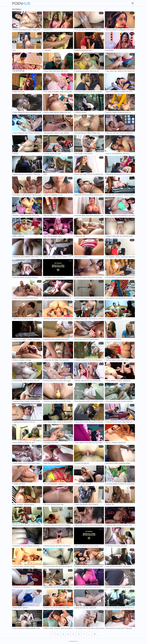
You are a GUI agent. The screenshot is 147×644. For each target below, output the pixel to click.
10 (95, 634)
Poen (21, 3)
